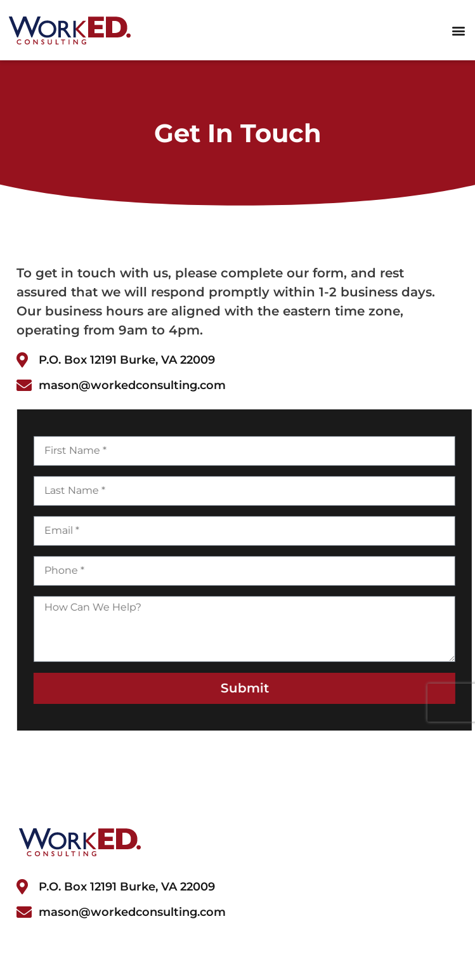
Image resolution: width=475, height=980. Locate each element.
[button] (458, 30)
